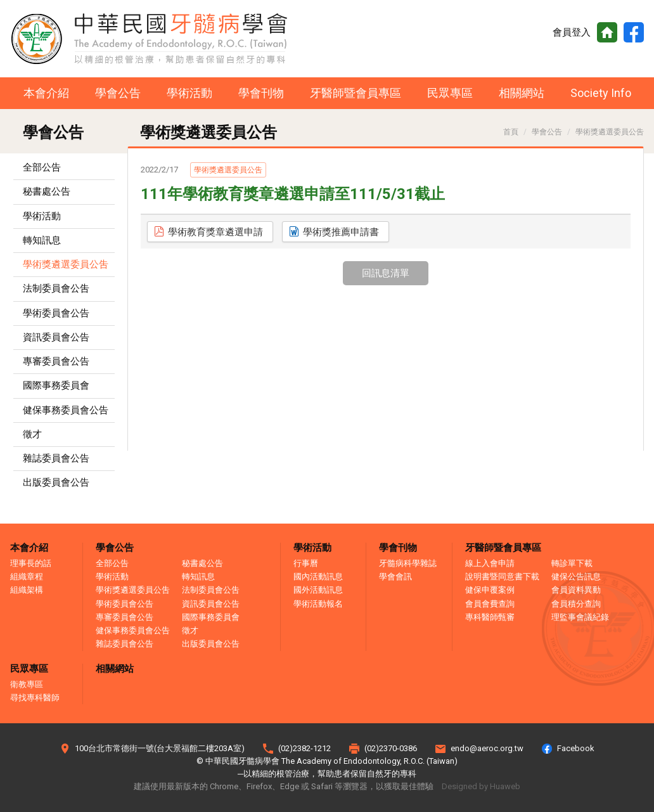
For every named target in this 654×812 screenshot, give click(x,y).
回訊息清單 (386, 273)
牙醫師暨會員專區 (356, 93)
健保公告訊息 (576, 577)
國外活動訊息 (318, 590)
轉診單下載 (572, 563)
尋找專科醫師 (35, 698)
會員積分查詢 (576, 604)
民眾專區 (450, 93)
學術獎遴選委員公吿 (66, 264)
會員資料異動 (576, 590)
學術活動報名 (318, 604)
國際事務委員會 (56, 385)
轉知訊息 (42, 240)
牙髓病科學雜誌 (408, 563)
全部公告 (42, 167)
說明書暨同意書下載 (502, 577)
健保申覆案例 (490, 590)
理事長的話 (31, 563)
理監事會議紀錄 (580, 617)
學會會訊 (395, 577)
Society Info (601, 93)
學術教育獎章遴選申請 (215, 232)
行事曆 (306, 563)
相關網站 (522, 93)
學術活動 (189, 93)
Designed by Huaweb (481, 786)
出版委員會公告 (56, 482)
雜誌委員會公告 (56, 458)
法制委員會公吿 (56, 288)
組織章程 (27, 577)
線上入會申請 (490, 563)
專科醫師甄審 (490, 617)
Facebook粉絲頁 (634, 32)
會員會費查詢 (490, 604)
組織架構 (27, 590)
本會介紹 (46, 93)
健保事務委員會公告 (66, 410)
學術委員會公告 (56, 313)
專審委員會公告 (56, 361)
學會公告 (118, 93)
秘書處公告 (47, 191)
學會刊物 (261, 93)
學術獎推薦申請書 (341, 232)
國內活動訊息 (318, 577)
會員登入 (572, 32)
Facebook (576, 748)
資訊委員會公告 (56, 337)
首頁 (607, 32)
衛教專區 (27, 684)
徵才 (32, 434)
